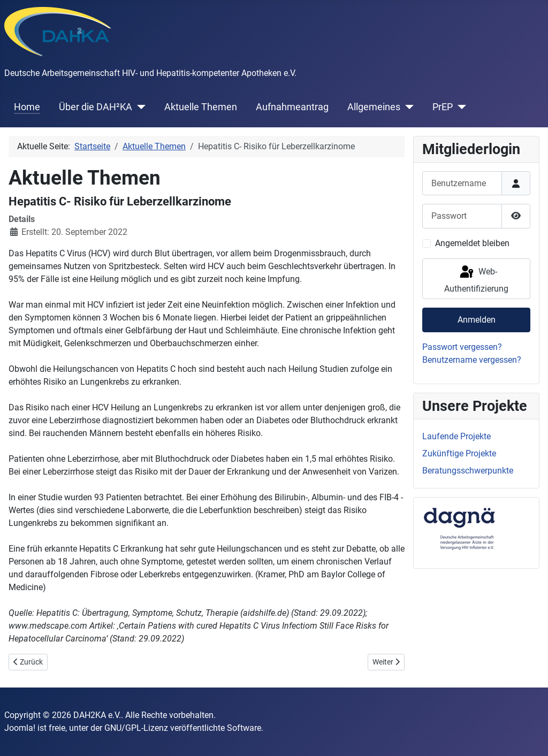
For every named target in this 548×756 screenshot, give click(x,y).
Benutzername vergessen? (472, 360)
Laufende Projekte (456, 436)
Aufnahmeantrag (292, 107)
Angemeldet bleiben (472, 243)
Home (27, 107)
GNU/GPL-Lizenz (136, 728)
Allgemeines (374, 107)
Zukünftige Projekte (459, 453)
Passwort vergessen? (462, 347)
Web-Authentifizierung (476, 279)
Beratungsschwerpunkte (468, 471)
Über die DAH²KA (96, 107)
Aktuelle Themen (201, 107)
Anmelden (477, 320)
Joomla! (20, 728)
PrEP (443, 107)
